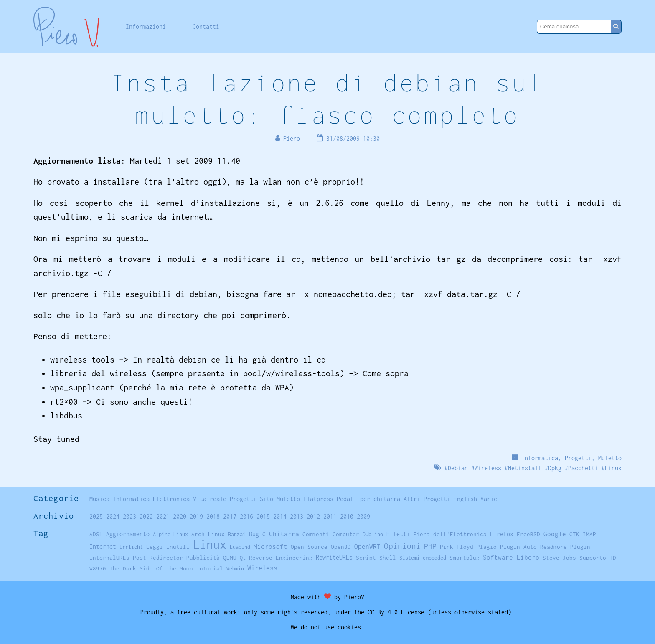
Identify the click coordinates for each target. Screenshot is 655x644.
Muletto (610, 458)
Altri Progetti (427, 499)
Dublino (373, 534)
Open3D (341, 547)
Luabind (240, 547)
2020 (180, 516)
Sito (267, 499)
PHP (430, 546)
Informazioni (146, 27)
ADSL (96, 534)
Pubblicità (203, 558)
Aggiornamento (128, 534)
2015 (263, 516)
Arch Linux (208, 534)
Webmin (235, 569)
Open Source (309, 547)
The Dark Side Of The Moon (151, 568)
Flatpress (318, 499)
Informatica (540, 458)
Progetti (578, 458)
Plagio (487, 547)
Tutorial (210, 568)
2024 (113, 516)
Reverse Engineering (281, 558)
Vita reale (210, 499)
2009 (363, 516)
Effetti (398, 534)
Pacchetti (583, 468)
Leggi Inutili (168, 547)
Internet (103, 546)
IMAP (589, 534)
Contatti (206, 27)
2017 (230, 516)
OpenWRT (367, 546)
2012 (313, 516)
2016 (246, 516)
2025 (96, 516)
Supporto (593, 558)
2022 (146, 516)
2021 (163, 516)
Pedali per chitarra (368, 499)
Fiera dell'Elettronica (450, 534)
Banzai (237, 534)
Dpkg (555, 468)
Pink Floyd (457, 547)
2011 (330, 516)
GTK (574, 534)
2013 (297, 516)
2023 (129, 516)
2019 (196, 516)
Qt (243, 558)
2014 (280, 516)
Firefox (502, 534)
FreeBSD (528, 534)
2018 (213, 516)
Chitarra (284, 534)
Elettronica (171, 499)
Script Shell (376, 558)
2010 (347, 516)
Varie (489, 499)
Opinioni (402, 546)
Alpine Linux (170, 534)
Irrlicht (131, 547)
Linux (613, 468)
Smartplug (465, 558)
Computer (346, 534)
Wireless (488, 468)
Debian (458, 468)
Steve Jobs (559, 558)
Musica (99, 499)
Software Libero (511, 557)
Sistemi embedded (423, 558)
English (465, 499)
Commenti (316, 534)
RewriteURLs (334, 557)
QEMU (230, 558)
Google (555, 534)
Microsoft (270, 546)
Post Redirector (158, 558)
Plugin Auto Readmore (533, 547)
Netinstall (525, 468)
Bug (254, 534)
